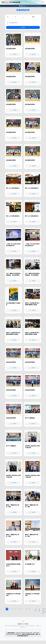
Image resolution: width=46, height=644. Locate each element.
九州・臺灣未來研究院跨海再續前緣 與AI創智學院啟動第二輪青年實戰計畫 (13, 275)
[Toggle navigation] (43, 2)
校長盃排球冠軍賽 (11, 362)
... (33, 609)
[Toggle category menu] (23, 6)
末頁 (39, 610)
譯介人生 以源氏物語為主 (13, 188)
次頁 (36, 610)
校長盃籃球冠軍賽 (11, 49)
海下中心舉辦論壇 (30, 418)
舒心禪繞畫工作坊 (30, 564)
